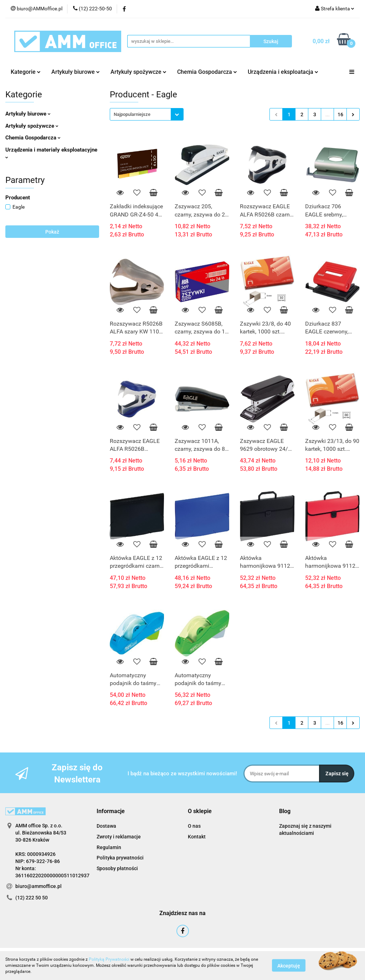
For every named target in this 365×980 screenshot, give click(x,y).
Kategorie (26, 72)
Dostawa (106, 826)
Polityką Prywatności (109, 959)
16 (340, 114)
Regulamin (109, 847)
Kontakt (197, 837)
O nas (194, 826)
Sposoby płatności (117, 868)
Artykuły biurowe (76, 72)
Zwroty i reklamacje (119, 837)
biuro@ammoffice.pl (38, 886)
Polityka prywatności (120, 858)
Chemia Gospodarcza (207, 72)
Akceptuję (289, 966)
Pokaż (52, 232)
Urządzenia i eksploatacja (283, 72)
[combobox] (147, 114)
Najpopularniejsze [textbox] (132, 114)
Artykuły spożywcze (138, 72)
